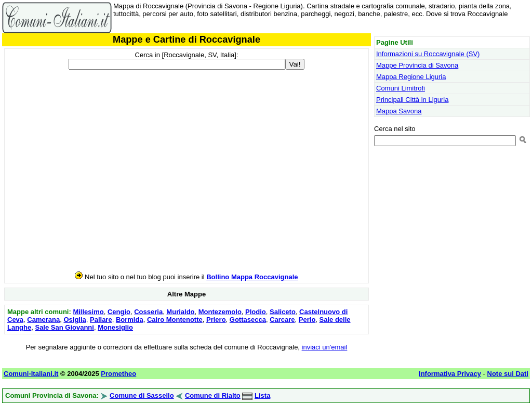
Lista (262, 395)
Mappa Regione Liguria (411, 77)
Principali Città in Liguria (412, 100)
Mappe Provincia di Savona (417, 65)
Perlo (307, 320)
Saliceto (283, 312)
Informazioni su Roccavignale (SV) (428, 54)
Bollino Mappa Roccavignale (252, 277)
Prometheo (118, 374)
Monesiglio (115, 327)
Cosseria (148, 312)
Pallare (101, 320)
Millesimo (88, 312)
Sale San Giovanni (64, 327)
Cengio (119, 312)
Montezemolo (220, 312)
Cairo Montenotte (175, 320)
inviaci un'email (325, 347)
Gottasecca (248, 320)
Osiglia (75, 320)
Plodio (256, 312)
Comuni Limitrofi (401, 88)
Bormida (130, 320)
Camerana (43, 320)
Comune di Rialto (213, 395)
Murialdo (180, 312)
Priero (216, 320)
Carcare (282, 320)
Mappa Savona (399, 111)
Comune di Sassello (142, 395)
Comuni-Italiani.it (31, 374)
